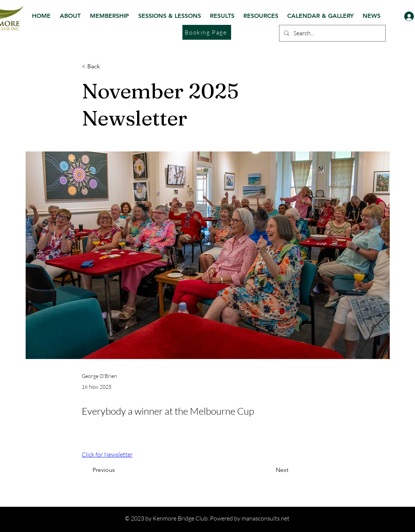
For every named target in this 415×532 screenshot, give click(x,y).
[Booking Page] (207, 32)
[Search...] (332, 33)
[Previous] (96, 470)
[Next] (300, 470)
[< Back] (106, 67)
